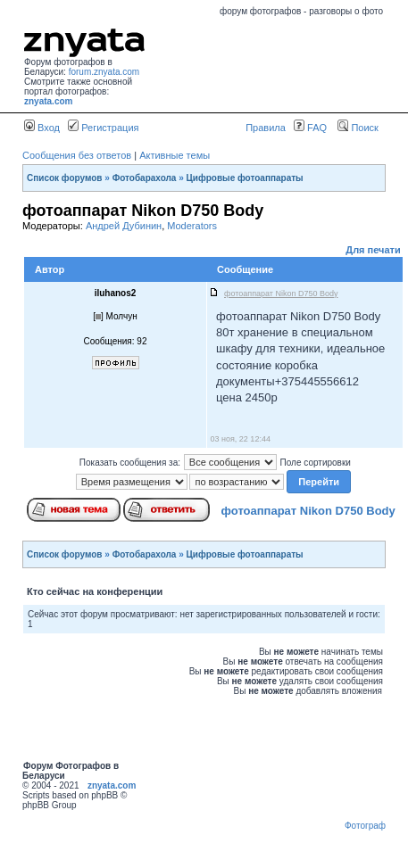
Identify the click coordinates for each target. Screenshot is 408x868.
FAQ (310, 128)
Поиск (358, 128)
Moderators (192, 226)
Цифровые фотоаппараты (245, 178)
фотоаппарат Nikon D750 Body (308, 511)
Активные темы (175, 155)
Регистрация (103, 128)
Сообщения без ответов (77, 155)
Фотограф (365, 826)
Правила (266, 128)
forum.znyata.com (104, 72)
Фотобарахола (145, 178)
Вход (42, 128)
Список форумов (65, 178)
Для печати (373, 250)
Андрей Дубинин (124, 226)
